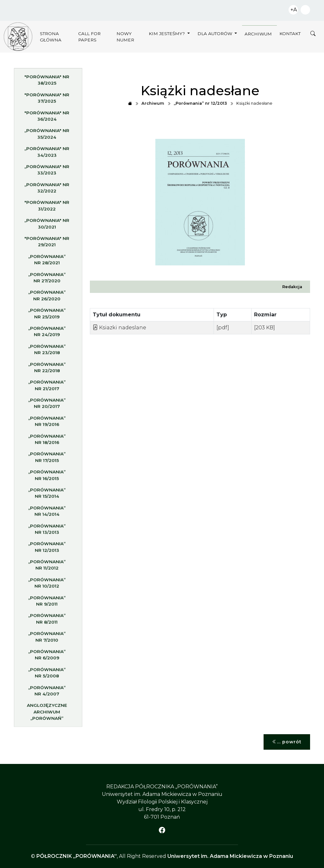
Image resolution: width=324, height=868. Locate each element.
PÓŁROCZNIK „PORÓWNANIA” (77, 856)
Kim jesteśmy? (167, 34)
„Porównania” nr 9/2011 (47, 603)
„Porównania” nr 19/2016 (47, 424)
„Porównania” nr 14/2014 (47, 513)
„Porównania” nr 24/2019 (47, 334)
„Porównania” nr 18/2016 (47, 442)
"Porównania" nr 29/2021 (47, 244)
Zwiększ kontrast (305, 10)
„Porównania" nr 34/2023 (47, 154)
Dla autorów (215, 34)
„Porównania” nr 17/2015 (47, 459)
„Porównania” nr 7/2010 (47, 639)
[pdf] (223, 328)
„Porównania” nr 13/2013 (47, 531)
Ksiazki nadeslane (119, 328)
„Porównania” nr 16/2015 (47, 477)
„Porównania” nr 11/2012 (47, 567)
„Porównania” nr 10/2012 (47, 585)
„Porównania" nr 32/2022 (47, 190)
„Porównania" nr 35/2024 (47, 136)
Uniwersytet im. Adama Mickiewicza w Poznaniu (230, 856)
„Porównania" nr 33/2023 (47, 172)
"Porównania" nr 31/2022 (47, 208)
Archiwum (258, 34)
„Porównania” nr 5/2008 (47, 675)
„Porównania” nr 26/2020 (47, 298)
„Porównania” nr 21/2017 (47, 387)
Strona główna (51, 37)
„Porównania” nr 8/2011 (47, 621)
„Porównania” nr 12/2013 (47, 549)
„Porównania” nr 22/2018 (47, 370)
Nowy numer (125, 37)
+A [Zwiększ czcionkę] (294, 10)
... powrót (287, 742)
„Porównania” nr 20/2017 (47, 406)
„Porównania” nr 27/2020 (47, 280)
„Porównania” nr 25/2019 (47, 316)
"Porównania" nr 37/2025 (47, 100)
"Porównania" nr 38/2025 (47, 82)
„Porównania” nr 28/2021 (47, 262)
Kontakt (290, 34)
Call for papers (89, 37)
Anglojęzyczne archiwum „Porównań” (47, 714)
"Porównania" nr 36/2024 (47, 118)
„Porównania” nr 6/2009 (47, 657)
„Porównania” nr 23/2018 (47, 352)
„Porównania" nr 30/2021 (47, 226)
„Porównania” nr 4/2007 (47, 693)
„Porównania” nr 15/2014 (47, 495)
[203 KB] (265, 328)
